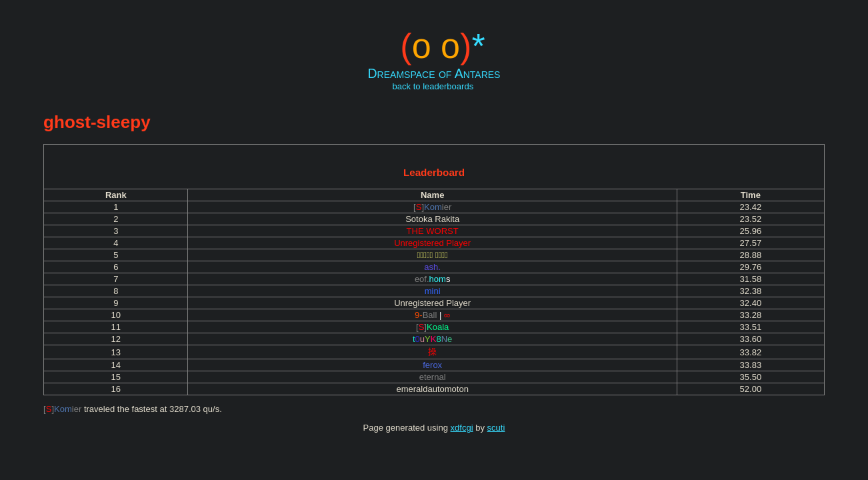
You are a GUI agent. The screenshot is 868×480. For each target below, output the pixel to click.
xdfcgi (462, 428)
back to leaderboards (433, 86)
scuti (496, 428)
